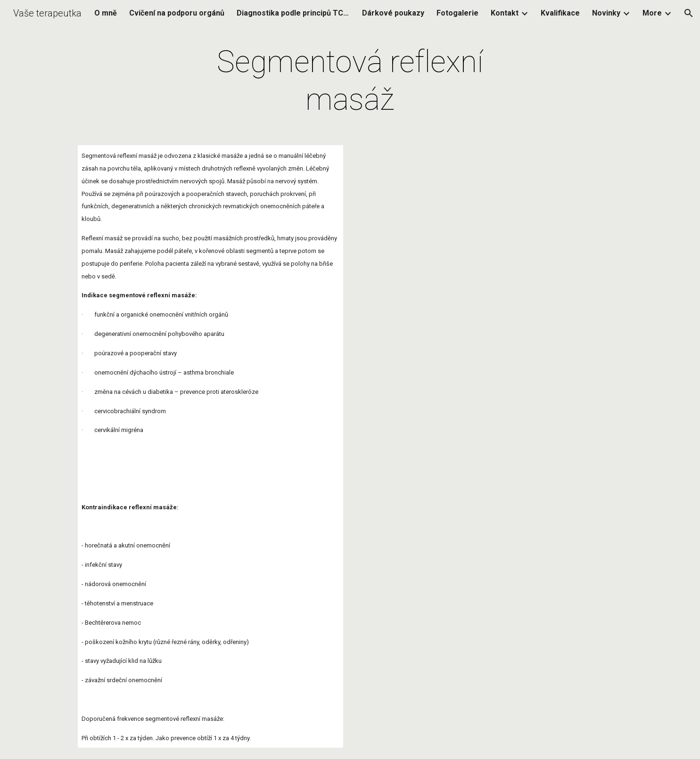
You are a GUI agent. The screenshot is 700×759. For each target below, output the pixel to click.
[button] (689, 13)
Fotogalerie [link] (457, 13)
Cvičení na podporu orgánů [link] (177, 13)
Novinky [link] (606, 13)
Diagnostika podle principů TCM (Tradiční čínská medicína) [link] (293, 13)
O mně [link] (106, 13)
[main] (350, 81)
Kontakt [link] (505, 13)
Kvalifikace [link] (560, 13)
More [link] (652, 13)
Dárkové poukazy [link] (393, 13)
